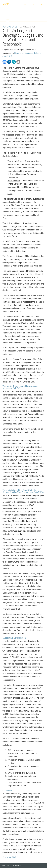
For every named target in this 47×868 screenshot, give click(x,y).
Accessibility (17, 865)
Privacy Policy (6, 865)
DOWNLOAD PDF (28, 27)
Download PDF (9, 857)
